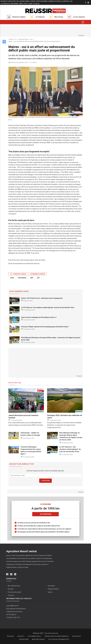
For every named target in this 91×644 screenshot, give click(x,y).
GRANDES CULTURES (55, 1)
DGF (38, 278)
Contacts (21, 636)
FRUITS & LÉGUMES (42, 1)
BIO (18, 1)
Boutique (10, 636)
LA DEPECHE (65, 1)
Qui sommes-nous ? (34, 636)
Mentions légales (38, 639)
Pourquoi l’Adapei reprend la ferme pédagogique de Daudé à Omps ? (45, 327)
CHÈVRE (33, 1)
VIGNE (30, 4)
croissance (22, 278)
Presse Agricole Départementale (57, 636)
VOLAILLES (36, 4)
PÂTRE (21, 4)
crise (12, 278)
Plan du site (76, 636)
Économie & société (38, 274)
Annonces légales (19, 17)
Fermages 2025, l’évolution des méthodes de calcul (65, 417)
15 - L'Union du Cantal (18, 274)
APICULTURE (12, 1)
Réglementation (53, 589)
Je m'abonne (40, 17)
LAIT (71, 1)
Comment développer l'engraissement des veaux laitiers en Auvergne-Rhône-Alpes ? (31, 450)
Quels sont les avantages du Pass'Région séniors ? (39, 317)
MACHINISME (14, 4)
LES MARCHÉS (5, 4)
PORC (26, 4)
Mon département (14, 586)
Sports (50, 592)
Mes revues (59, 17)
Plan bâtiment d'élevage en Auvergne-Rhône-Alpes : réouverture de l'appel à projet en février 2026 (51, 339)
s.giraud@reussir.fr (13, 606)
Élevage (11, 589)
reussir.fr (4, 1)
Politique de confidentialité (59, 639)
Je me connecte (79, 17)
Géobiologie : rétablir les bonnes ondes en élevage (30, 434)
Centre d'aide (24, 639)
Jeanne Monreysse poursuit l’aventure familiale (23, 417)
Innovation (51, 586)
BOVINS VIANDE (25, 1)
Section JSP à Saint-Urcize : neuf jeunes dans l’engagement (42, 298)
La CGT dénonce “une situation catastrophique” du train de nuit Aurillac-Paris (48, 307)
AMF (32, 278)
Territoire (11, 595)
